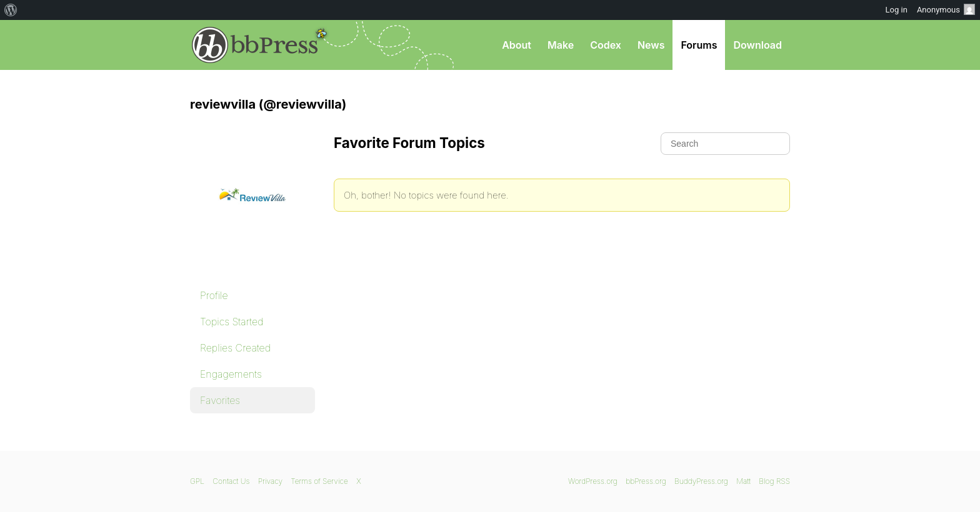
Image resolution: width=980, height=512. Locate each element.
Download (757, 45)
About (517, 45)
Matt (743, 481)
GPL (197, 481)
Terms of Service (319, 481)
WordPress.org (593, 481)
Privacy (270, 481)
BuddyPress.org (701, 481)
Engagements (231, 374)
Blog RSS (774, 481)
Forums (699, 45)
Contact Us (231, 481)
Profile (214, 295)
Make (561, 45)
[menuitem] (11, 10)
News (651, 45)
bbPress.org (255, 45)
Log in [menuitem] (897, 10)
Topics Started (232, 322)
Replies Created (235, 348)
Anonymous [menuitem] (946, 9)
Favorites (220, 400)
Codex (606, 45)
